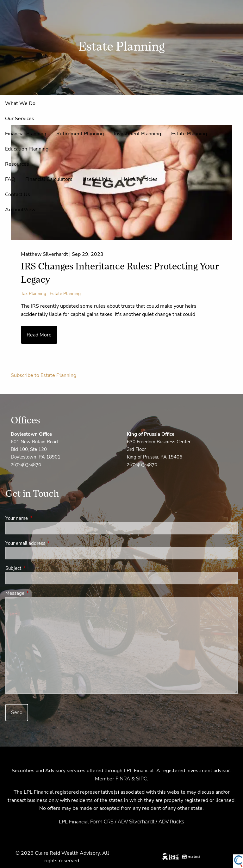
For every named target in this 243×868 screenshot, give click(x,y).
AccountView (20, 210)
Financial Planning (26, 134)
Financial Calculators (49, 179)
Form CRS (102, 822)
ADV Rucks (171, 822)
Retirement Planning (80, 134)
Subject (36, 568)
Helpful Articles (139, 179)
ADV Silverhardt (136, 822)
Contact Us (18, 194)
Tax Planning (34, 293)
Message (37, 593)
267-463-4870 (26, 465)
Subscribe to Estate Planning (44, 375)
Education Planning (27, 149)
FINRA (123, 779)
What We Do (20, 103)
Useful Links (97, 179)
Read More (39, 335)
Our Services (20, 119)
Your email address (48, 543)
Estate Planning (189, 134)
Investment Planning (137, 134)
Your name (39, 518)
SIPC (142, 779)
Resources (17, 164)
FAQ (10, 179)
